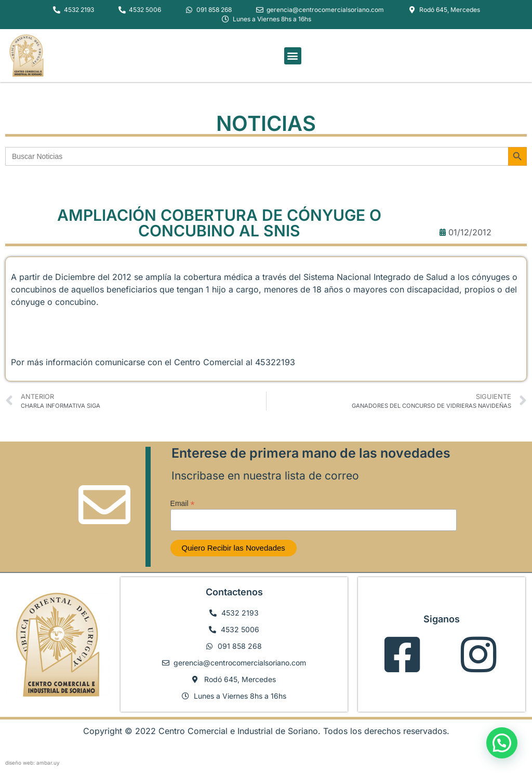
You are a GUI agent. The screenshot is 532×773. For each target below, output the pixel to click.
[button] (293, 56)
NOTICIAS (266, 123)
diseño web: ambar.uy (32, 763)
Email (183, 503)
